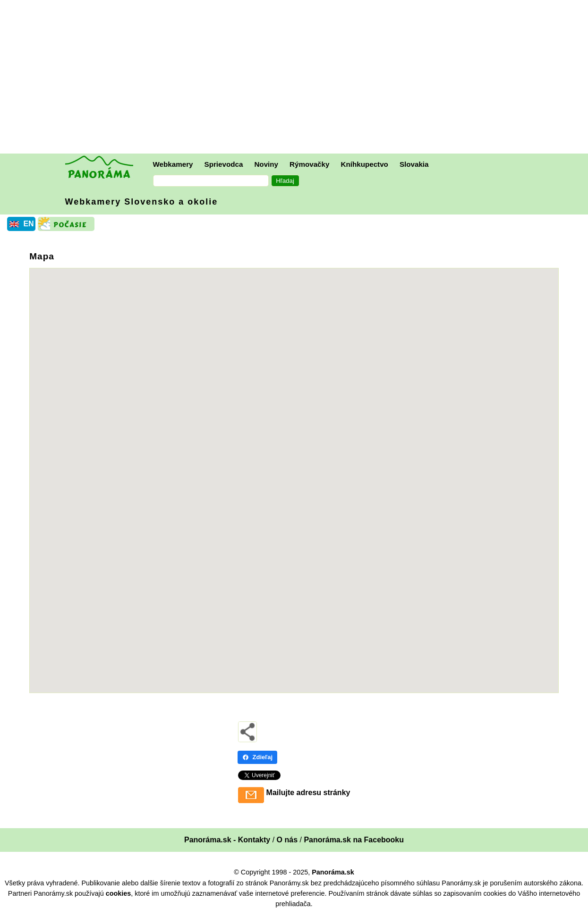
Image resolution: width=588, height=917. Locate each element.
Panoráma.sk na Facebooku (354, 840)
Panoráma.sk (333, 872)
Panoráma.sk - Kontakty (227, 840)
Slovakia (414, 164)
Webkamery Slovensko (142, 202)
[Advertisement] (297, 78)
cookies (119, 893)
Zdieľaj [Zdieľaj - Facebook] (258, 757)
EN (28, 224)
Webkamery (173, 164)
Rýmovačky (309, 164)
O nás (287, 840)
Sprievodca (224, 164)
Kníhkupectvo (364, 164)
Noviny (266, 164)
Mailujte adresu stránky (308, 793)
